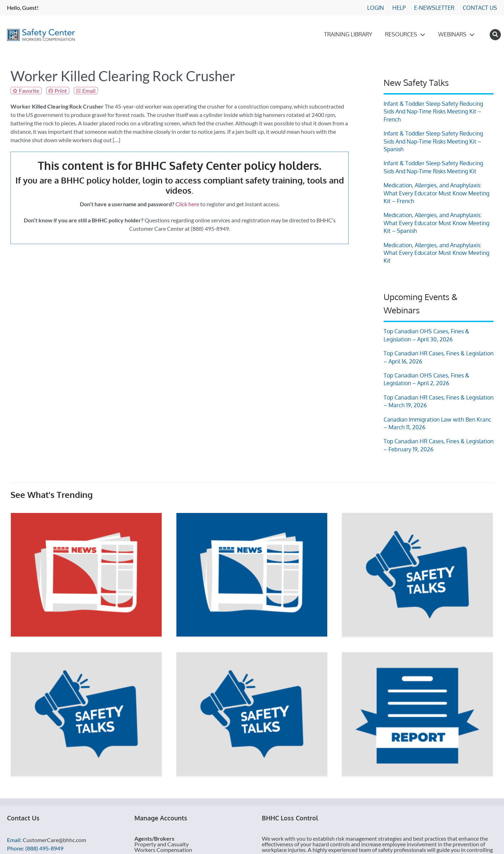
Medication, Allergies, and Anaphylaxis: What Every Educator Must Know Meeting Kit (436, 253)
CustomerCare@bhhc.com (54, 840)
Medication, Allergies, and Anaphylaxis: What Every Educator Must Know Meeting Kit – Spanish (436, 223)
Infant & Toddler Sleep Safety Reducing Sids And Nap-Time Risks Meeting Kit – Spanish (433, 141)
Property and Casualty (162, 844)
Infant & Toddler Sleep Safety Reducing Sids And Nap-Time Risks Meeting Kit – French (433, 112)
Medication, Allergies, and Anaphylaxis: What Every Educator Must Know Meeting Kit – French (436, 193)
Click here (187, 204)
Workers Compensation (163, 850)
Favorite (29, 91)
